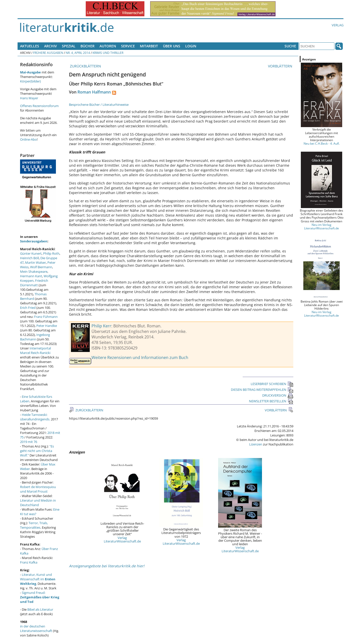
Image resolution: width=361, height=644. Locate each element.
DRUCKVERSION (278, 395)
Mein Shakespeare (34, 271)
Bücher (87, 46)
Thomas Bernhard (33, 296)
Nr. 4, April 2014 (78, 53)
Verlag (338, 25)
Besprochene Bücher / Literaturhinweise (99, 105)
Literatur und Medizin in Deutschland (38, 503)
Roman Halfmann (94, 92)
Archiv (51, 46)
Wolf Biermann (41, 267)
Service (128, 46)
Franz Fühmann (46, 317)
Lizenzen (256, 444)
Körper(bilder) (30, 81)
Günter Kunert (31, 253)
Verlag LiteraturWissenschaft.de (122, 539)
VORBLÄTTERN (281, 66)
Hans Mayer (29, 98)
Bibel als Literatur (40, 609)
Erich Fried (28, 308)
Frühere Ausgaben (48, 53)
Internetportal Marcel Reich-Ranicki (35, 350)
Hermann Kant (31, 276)
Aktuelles (30, 46)
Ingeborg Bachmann (35, 337)
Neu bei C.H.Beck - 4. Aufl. (322, 143)
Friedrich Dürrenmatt (34, 283)
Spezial (69, 46)
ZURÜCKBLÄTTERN (85, 66)
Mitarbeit (149, 46)
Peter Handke (47, 326)
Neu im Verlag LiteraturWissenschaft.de (322, 226)
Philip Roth (51, 253)
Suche (290, 46)
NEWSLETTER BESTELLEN (271, 401)
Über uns (172, 46)
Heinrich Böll (29, 258)
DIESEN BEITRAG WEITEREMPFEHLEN (262, 390)
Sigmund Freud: (40, 597)
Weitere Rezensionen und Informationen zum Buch (140, 357)
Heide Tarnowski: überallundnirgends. (35, 417)
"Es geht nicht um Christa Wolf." (37, 451)
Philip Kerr (101, 326)
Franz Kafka (29, 562)
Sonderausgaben (34, 241)
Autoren (108, 46)
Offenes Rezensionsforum (39, 106)
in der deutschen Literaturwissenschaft (36, 628)
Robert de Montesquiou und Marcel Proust (38, 489)
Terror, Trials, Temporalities (34, 525)
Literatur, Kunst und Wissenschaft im (38, 579)
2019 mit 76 (29, 442)
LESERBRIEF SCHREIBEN (272, 384)
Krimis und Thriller (108, 53)
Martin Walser (35, 262)
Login (191, 46)
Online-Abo (28, 139)
